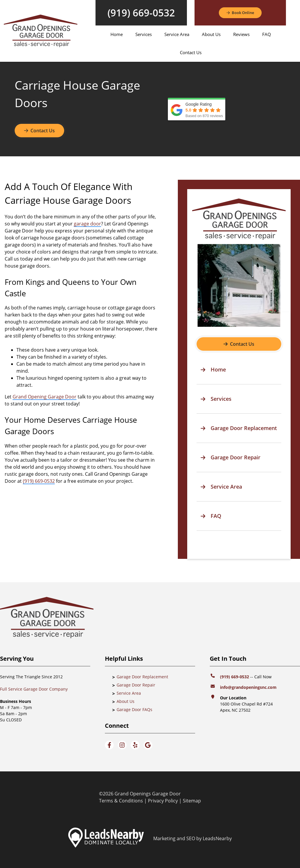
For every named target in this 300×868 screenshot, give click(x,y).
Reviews (241, 34)
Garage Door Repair (136, 685)
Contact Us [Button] (39, 131)
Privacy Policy (163, 801)
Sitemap (192, 801)
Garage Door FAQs (134, 709)
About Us (211, 34)
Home (117, 34)
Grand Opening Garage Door (45, 397)
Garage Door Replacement (142, 677)
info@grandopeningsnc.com (249, 687)
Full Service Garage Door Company (34, 689)
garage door (87, 224)
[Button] (240, 13)
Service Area (177, 34)
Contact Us (191, 52)
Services (144, 34)
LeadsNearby (217, 838)
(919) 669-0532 (141, 13)
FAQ (267, 34)
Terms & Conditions (121, 801)
